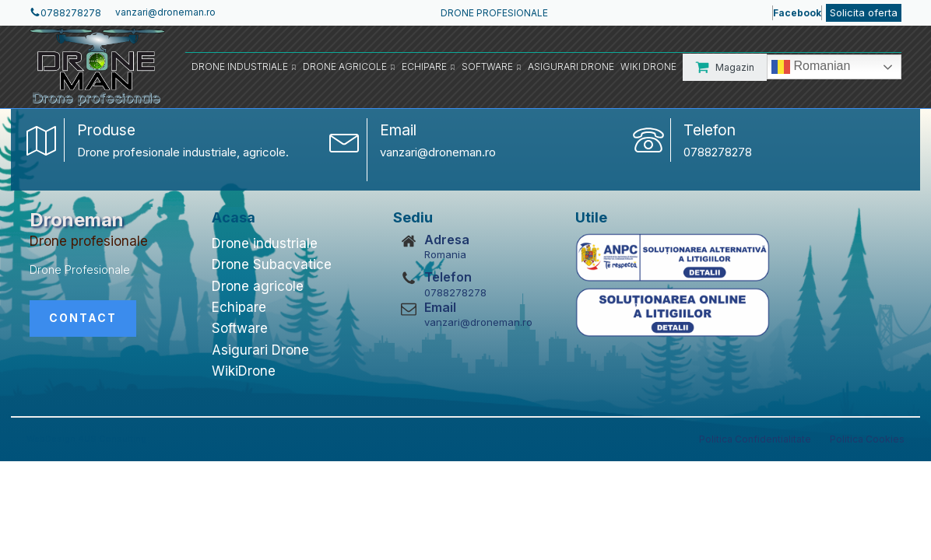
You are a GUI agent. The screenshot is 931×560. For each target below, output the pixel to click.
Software (492, 66)
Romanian (811, 67)
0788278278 (718, 152)
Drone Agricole (349, 66)
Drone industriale (265, 243)
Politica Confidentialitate (755, 439)
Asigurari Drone (571, 66)
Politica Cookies (867, 439)
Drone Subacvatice (272, 264)
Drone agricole (258, 286)
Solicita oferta (864, 12)
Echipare (429, 66)
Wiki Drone (648, 66)
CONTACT (83, 318)
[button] (725, 67)
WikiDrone (244, 371)
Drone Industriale (244, 66)
